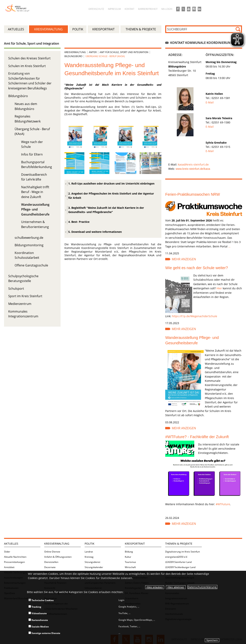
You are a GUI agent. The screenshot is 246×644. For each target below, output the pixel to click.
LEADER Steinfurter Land (178, 562)
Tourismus (130, 562)
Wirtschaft (130, 567)
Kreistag (89, 557)
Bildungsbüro (18, 96)
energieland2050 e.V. (176, 557)
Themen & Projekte (179, 544)
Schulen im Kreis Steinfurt (27, 66)
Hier (219, 288)
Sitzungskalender (94, 567)
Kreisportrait (135, 544)
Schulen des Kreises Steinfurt (29, 58)
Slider (7, 552)
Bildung (129, 552)
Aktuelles (11, 544)
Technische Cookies (41, 600)
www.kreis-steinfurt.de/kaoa (193, 169)
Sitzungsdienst (92, 562)
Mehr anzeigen (184, 259)
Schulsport (16, 289)
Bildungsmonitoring (29, 245)
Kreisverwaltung (75, 52)
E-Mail (210, 102)
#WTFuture (223, 504)
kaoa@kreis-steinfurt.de (193, 164)
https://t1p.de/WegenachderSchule (195, 316)
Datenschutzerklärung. (202, 587)
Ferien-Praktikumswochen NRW (193, 194)
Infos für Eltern (32, 154)
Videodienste (38, 613)
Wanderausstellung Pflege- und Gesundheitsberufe (35, 209)
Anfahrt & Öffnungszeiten (58, 557)
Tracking (35, 607)
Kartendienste (38, 620)
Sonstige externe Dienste (44, 633)
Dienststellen (51, 562)
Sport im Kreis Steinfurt (25, 296)
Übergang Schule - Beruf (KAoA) (105, 56)
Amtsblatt (9, 567)
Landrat (89, 552)
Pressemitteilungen (14, 562)
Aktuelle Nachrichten (15, 557)
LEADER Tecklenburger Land (180, 567)
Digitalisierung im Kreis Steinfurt (183, 552)
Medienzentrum (20, 304)
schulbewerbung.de (29, 238)
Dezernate (50, 567)
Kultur (128, 557)
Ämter (93, 52)
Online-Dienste (52, 552)
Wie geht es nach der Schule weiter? (197, 268)
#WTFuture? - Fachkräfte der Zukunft (197, 437)
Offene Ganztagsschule (31, 265)
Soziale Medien (39, 627)
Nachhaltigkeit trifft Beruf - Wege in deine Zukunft (35, 192)
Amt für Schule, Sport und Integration (32, 43)
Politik (90, 544)
